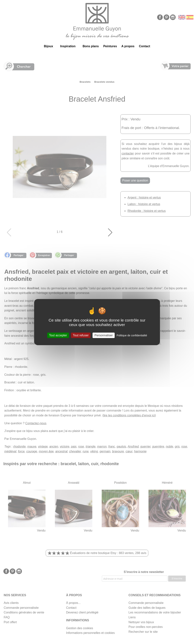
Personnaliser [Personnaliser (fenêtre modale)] (104, 335)
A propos (128, 46)
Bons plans (91, 46)
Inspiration (68, 46)
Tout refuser (81, 335)
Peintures (110, 46)
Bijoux (48, 46)
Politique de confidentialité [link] (132, 335)
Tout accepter (58, 335)
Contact (145, 46)
